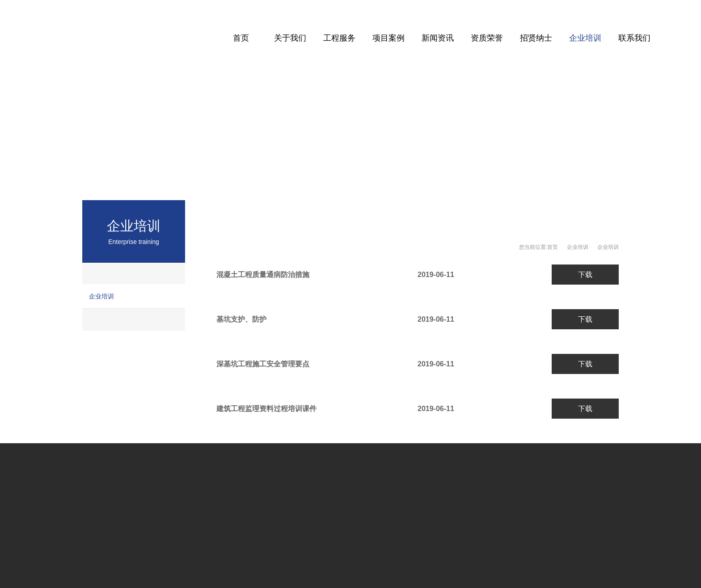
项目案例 (389, 38)
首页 (241, 38)
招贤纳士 (536, 38)
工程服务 (339, 38)
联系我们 (634, 38)
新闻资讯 (438, 38)
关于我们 (290, 38)
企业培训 (585, 38)
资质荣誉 (487, 38)
